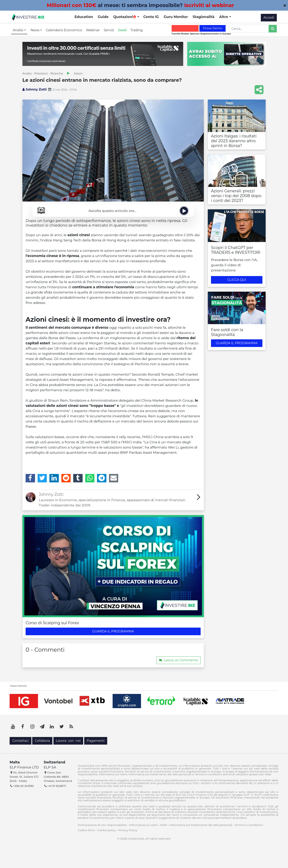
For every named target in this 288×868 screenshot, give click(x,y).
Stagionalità (203, 17)
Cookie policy (107, 830)
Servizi (109, 30)
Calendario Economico (64, 30)
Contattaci (20, 741)
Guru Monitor (176, 17)
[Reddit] (66, 478)
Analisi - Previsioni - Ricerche (43, 74)
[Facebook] (30, 478)
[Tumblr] (78, 478)
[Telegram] (102, 478)
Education (84, 17)
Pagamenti (96, 741)
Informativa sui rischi (143, 825)
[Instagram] (32, 727)
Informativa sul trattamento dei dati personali (201, 825)
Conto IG (151, 17)
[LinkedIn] (54, 478)
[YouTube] (13, 727)
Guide (103, 17)
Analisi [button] (18, 30)
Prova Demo (212, 28)
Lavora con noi (68, 741)
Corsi (122, 30)
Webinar (93, 30)
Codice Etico (86, 830)
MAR (163, 825)
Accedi (269, 18)
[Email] (114, 478)
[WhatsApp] (90, 478)
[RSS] (71, 727)
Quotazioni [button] (125, 17)
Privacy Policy (128, 830)
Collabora (42, 741)
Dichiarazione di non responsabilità (102, 825)
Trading (136, 30)
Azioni (78, 74)
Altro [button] (224, 17)
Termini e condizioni (249, 825)
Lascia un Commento (178, 660)
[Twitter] (42, 478)
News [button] (35, 30)
